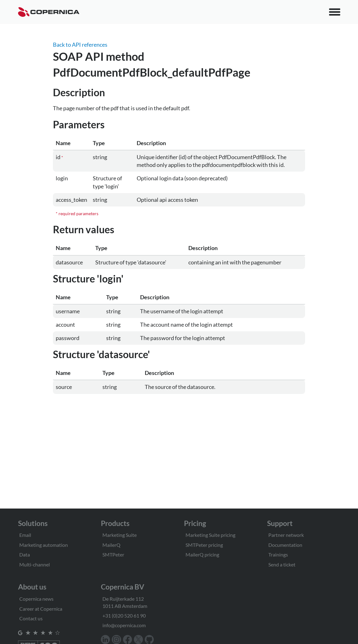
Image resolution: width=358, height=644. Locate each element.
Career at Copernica (41, 609)
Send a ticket (282, 564)
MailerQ (111, 545)
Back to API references (80, 45)
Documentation (285, 545)
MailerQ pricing (202, 554)
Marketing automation (44, 545)
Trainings (278, 554)
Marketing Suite (120, 535)
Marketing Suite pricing (210, 535)
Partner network (286, 535)
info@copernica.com (124, 625)
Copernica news (36, 599)
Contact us (31, 618)
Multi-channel (35, 564)
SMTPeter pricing (204, 545)
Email (25, 535)
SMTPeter (113, 554)
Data (25, 554)
